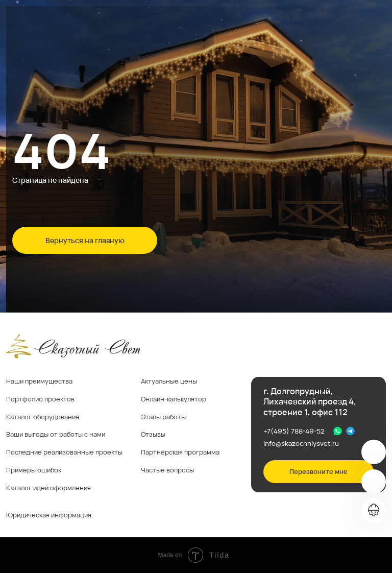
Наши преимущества (39, 381)
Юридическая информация (49, 515)
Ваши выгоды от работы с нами (56, 434)
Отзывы (153, 434)
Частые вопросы (167, 470)
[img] (374, 452)
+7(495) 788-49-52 (294, 431)
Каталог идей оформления (48, 488)
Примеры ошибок (34, 470)
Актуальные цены (169, 381)
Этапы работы (163, 417)
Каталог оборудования (43, 417)
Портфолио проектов (40, 399)
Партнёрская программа (180, 452)
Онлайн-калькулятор (174, 399)
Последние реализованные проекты (64, 452)
